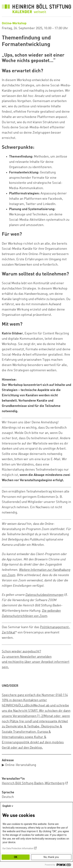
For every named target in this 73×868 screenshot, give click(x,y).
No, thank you (51, 857)
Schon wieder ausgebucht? (21, 652)
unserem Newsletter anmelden (29, 657)
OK (16, 857)
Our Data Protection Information (18, 848)
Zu (4, 657)
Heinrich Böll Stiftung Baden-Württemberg (33, 783)
